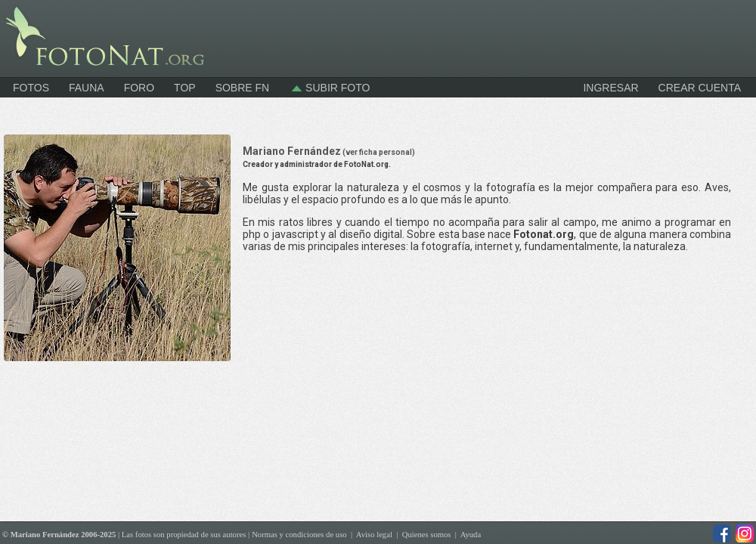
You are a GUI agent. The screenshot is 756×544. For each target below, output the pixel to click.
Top (185, 88)
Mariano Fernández (329, 151)
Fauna (87, 88)
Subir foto (329, 88)
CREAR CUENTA (700, 88)
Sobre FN (243, 88)
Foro (139, 88)
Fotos (31, 88)
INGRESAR (610, 88)
